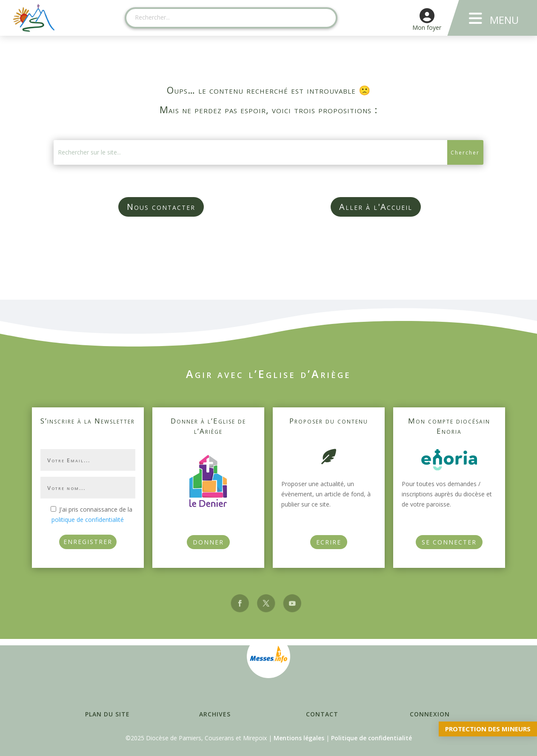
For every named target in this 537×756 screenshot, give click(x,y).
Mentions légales (299, 738)
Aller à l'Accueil (376, 207)
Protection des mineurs (488, 729)
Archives (215, 714)
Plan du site (107, 714)
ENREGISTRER (88, 542)
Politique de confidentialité (371, 738)
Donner (208, 542)
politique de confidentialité (88, 520)
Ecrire (329, 542)
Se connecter (449, 542)
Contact (322, 714)
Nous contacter (161, 207)
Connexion (430, 714)
